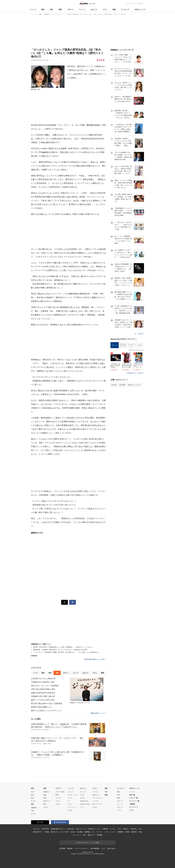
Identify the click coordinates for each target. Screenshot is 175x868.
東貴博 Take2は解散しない (42, 707)
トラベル (95, 801)
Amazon (114, 385)
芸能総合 (46, 792)
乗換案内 (121, 832)
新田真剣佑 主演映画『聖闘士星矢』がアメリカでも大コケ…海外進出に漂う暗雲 (60, 650)
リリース (132, 792)
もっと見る (139, 334)
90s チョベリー (97, 804)
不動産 (128, 832)
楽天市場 (122, 385)
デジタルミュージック (123, 345)
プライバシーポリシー (82, 848)
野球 (57, 795)
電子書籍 (100, 835)
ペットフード (77, 835)
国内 (43, 9)
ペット (82, 807)
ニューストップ (131, 4)
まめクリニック (81, 829)
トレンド (82, 9)
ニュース (33, 9)
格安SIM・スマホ (136, 829)
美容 (140, 832)
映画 (45, 795)
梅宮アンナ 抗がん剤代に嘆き (43, 700)
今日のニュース (140, 9)
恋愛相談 (87, 832)
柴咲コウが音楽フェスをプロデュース (46, 711)
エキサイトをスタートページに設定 (87, 843)
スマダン (95, 792)
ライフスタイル (97, 798)
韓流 (45, 804)
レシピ (106, 832)
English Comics (85, 804)
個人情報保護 (95, 848)
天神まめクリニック (94, 829)
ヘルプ (131, 810)
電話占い (126, 829)
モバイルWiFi (64, 832)
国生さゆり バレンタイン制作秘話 (45, 686)
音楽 (45, 798)
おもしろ (94, 9)
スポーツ (70, 9)
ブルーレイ (115, 345)
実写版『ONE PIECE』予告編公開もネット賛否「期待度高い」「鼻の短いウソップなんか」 (63, 647)
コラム (105, 9)
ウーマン (99, 832)
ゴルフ (58, 801)
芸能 (60, 9)
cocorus (73, 832)
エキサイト (141, 4)
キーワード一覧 (134, 801)
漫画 (114, 9)
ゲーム (70, 798)
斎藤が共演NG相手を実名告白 (43, 693)
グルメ (70, 804)
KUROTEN (45, 829)
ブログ (119, 829)
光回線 (47, 832)
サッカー (58, 798)
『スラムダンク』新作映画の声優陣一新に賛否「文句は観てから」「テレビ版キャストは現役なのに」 (67, 652)
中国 (32, 811)
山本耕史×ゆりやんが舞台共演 (43, 679)
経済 (32, 795)
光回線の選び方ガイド (58, 829)
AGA (84, 835)
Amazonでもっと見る (135, 373)
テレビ (140, 345)
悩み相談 (80, 832)
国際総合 (34, 808)
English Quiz (84, 801)
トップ (35, 673)
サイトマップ (133, 807)
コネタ (82, 795)
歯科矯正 (134, 832)
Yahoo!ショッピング (134, 385)
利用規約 (70, 848)
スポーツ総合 (60, 792)
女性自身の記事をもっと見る (95, 659)
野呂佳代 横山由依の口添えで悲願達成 (47, 703)
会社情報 (62, 848)
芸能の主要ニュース (98, 713)
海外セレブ (47, 801)
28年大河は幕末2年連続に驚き (43, 689)
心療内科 (105, 829)
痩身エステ (91, 835)
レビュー (71, 792)
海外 (52, 9)
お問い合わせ (111, 848)
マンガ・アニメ (73, 795)
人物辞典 (132, 804)
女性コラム (96, 795)
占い (93, 832)
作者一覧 (132, 795)
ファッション (72, 807)
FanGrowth (70, 829)
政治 (32, 798)
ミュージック (131, 345)
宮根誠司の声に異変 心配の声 (43, 696)
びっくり (83, 792)
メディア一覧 (133, 798)
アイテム (113, 829)
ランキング (125, 9)
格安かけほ (54, 832)
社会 (32, 792)
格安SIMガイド (38, 832)
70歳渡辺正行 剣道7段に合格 (43, 682)
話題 (106, 795)
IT (69, 801)
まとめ (33, 801)
